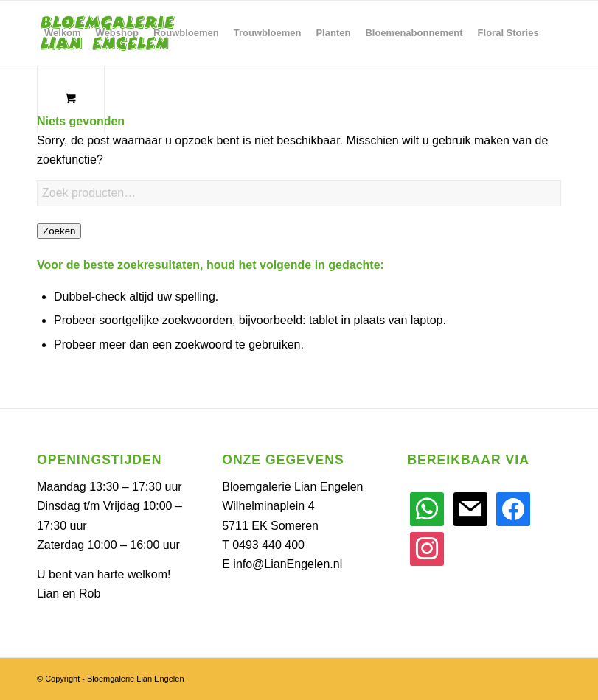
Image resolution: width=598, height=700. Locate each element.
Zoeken (59, 231)
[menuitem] (63, 33)
